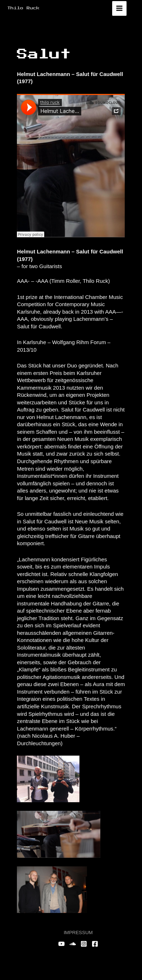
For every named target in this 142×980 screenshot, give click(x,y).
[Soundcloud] (73, 944)
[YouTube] (61, 944)
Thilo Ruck (23, 8)
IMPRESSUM (78, 933)
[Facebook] (95, 944)
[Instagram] (84, 944)
